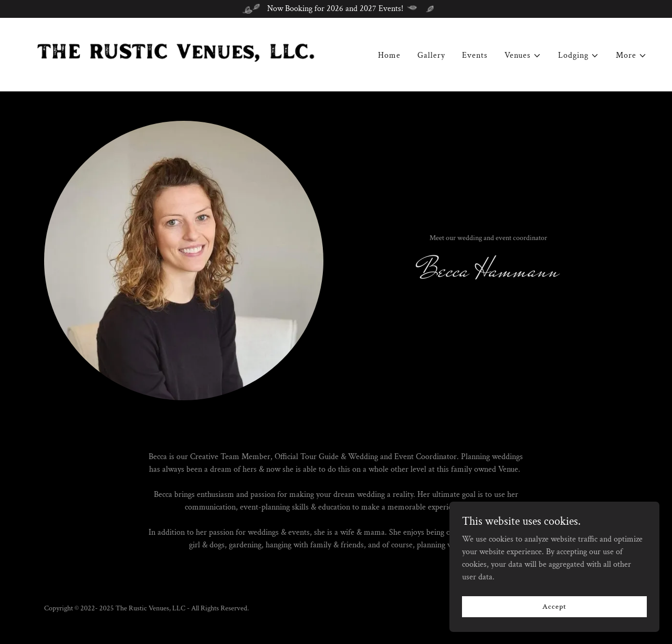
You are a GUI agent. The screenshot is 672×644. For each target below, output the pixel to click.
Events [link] (475, 56)
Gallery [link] (431, 56)
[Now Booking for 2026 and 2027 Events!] (336, 9)
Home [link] (389, 56)
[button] (523, 56)
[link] (176, 54)
